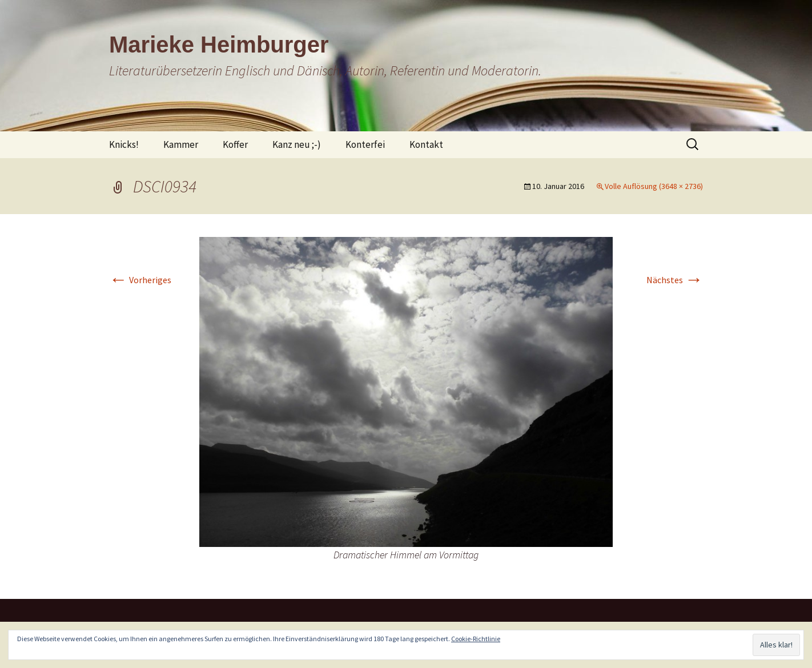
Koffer (235, 144)
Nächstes (675, 280)
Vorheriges (140, 280)
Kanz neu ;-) (297, 144)
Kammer (181, 144)
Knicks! (124, 144)
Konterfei (365, 144)
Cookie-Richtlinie (476, 639)
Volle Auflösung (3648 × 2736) (654, 186)
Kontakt (426, 144)
